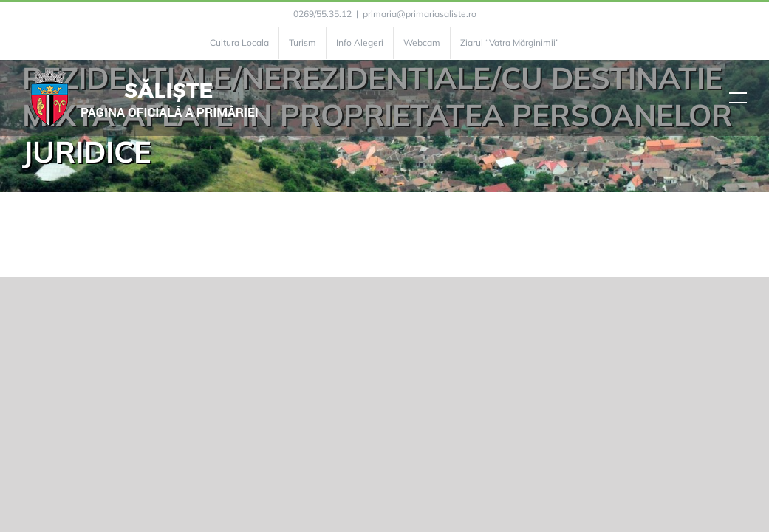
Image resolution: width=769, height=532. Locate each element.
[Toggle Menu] (738, 98)
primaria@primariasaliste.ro (420, 14)
